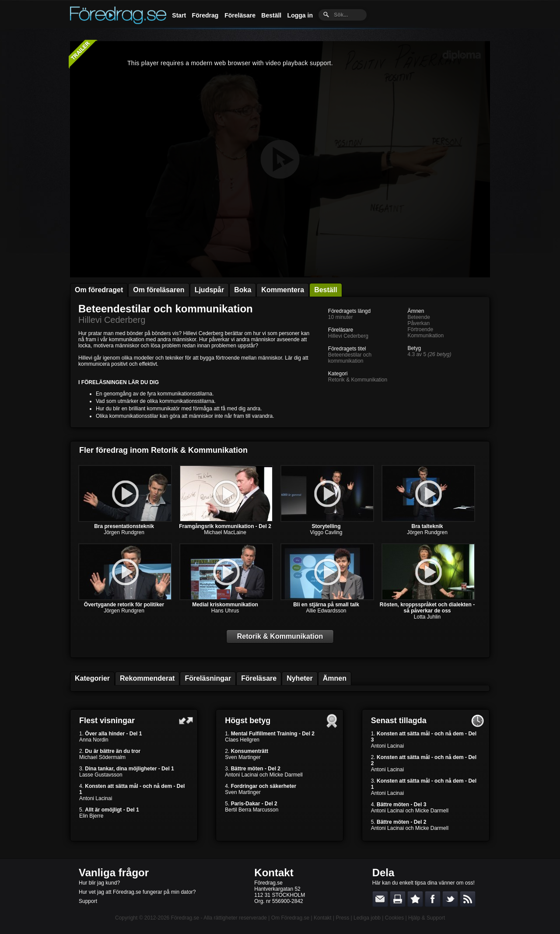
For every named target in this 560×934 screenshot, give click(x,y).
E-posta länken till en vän (380, 899)
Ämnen (335, 678)
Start (179, 15)
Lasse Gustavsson (101, 775)
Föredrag (205, 15)
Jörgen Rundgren (124, 532)
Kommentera (283, 290)
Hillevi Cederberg (112, 320)
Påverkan (418, 323)
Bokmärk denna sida (415, 899)
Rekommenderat (147, 678)
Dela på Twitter (450, 899)
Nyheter (300, 678)
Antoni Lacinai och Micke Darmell (264, 775)
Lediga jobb (367, 918)
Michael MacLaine (225, 532)
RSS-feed (468, 899)
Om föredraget (99, 290)
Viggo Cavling (326, 532)
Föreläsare (240, 15)
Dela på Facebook (433, 899)
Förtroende (420, 329)
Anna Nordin (94, 740)
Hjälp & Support (427, 918)
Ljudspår (210, 290)
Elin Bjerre (91, 816)
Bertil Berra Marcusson (252, 810)
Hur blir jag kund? (99, 883)
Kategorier (92, 678)
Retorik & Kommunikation (358, 380)
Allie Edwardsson (326, 611)
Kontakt (274, 873)
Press (342, 918)
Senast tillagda (399, 721)
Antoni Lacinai (96, 798)
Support (88, 901)
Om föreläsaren (159, 290)
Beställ (271, 15)
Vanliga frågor (114, 873)
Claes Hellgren (242, 740)
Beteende (418, 317)
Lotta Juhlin (427, 617)
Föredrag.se (185, 918)
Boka (243, 290)
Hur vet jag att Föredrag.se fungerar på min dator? (137, 892)
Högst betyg (248, 721)
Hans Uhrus (225, 611)
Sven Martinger (243, 757)
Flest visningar (107, 721)
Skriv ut (398, 899)
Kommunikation (425, 336)
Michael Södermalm (102, 757)
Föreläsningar (208, 678)
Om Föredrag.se (290, 918)
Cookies (394, 918)
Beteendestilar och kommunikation (166, 309)
